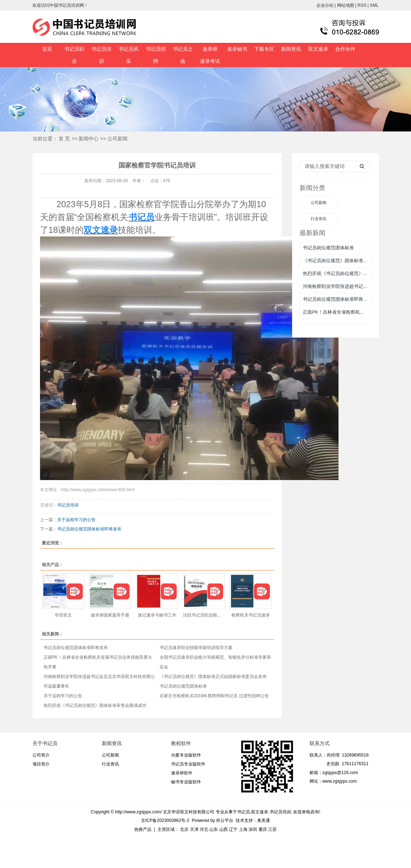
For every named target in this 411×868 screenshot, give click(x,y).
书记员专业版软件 (188, 764)
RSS (362, 5)
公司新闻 (117, 139)
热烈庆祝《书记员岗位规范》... (335, 274)
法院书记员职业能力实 (204, 615)
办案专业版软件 (186, 755)
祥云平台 (225, 820)
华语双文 (63, 615)
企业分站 (325, 5)
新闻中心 (89, 139)
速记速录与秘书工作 (157, 615)
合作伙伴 (345, 49)
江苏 (272, 829)
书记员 (244, 812)
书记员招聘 (156, 55)
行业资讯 (319, 219)
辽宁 (233, 829)
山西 (224, 829)
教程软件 (181, 743)
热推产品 (143, 829)
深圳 (253, 829)
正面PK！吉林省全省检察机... (333, 312)
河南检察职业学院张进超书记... (335, 286)
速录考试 (210, 61)
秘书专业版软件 (186, 782)
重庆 (263, 829)
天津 (194, 829)
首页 (47, 49)
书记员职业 (74, 55)
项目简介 (41, 764)
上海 (243, 829)
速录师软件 (182, 773)
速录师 (210, 49)
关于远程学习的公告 (76, 520)
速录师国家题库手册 (110, 615)
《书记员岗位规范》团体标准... (335, 261)
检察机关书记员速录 (251, 615)
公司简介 (41, 755)
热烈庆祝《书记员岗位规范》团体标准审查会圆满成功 (95, 705)
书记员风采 (129, 55)
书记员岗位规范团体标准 (183, 686)
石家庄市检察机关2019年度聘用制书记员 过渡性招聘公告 (214, 696)
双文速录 (318, 49)
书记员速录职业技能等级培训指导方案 (196, 648)
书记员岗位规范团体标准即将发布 (89, 529)
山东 (214, 829)
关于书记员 (45, 743)
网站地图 (346, 5)
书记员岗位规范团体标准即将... (335, 299)
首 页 (64, 139)
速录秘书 (237, 49)
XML (374, 5)
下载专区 (264, 49)
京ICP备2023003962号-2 (165, 820)
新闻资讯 (291, 49)
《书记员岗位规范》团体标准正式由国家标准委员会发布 (213, 677)
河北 (204, 829)
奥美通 (264, 820)
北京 (184, 829)
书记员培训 (101, 55)
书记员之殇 (183, 55)
